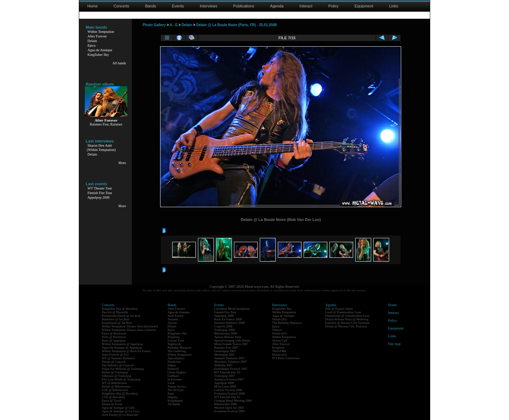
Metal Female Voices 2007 (231, 344)
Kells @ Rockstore (114, 337)
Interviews (209, 6)
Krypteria (174, 337)
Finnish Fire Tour (100, 193)
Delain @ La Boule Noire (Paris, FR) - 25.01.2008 (236, 25)
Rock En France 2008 (228, 319)
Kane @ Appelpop (114, 340)
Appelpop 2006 (224, 383)
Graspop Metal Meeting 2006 (233, 401)
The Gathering (177, 351)
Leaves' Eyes (176, 340)
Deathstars (174, 362)
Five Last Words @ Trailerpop (121, 379)
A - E (174, 25)
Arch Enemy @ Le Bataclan (120, 415)
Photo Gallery (154, 25)
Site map (394, 344)
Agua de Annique (100, 50)
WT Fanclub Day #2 (227, 372)
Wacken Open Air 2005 (229, 408)
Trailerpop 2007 (224, 376)
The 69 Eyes (175, 390)
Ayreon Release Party (228, 337)
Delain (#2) (279, 333)
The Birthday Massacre (287, 323)
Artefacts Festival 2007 (229, 379)
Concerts (121, 6)
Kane (171, 393)
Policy (334, 6)
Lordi (171, 383)
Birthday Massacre (180, 348)
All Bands (174, 404)
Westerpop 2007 (225, 355)
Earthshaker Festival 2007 (231, 369)
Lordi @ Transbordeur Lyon (343, 312)
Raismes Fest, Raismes (106, 124)
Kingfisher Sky (98, 55)
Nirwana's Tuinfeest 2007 (230, 362)
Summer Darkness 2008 (230, 323)
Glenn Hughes (177, 372)
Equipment (364, 6)
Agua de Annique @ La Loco (121, 411)
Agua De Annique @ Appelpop (122, 348)
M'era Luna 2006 (225, 386)
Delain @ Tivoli (112, 404)
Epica (92, 45)
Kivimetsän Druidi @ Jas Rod (121, 316)
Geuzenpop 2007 (225, 351)
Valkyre (277, 330)
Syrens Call (280, 340)
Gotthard (173, 376)
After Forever (97, 36)
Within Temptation (101, 32)
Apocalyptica (176, 358)
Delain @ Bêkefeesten (116, 386)
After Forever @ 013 (115, 355)
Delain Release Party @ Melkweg (347, 319)
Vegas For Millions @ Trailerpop (123, 369)
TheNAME (279, 351)
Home (92, 6)
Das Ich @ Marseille (115, 312)
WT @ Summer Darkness (118, 358)
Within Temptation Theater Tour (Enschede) (130, 326)
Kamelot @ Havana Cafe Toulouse (347, 323)
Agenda (277, 6)
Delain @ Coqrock (114, 362)
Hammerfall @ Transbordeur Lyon (347, 316)
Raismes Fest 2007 (226, 348)
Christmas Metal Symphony (232, 309)
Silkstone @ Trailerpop (117, 376)
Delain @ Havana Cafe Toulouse (346, 326)
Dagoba (172, 397)
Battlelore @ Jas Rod (115, 319)
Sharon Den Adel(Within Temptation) (101, 148)
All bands (119, 63)
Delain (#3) (279, 319)
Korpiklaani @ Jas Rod (117, 323)
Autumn (173, 319)
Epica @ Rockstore (114, 333)
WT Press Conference (286, 358)
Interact (306, 6)
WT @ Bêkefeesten (114, 383)
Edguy (172, 365)
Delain (92, 41)
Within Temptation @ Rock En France (126, 351)
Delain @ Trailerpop (115, 372)
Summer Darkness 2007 (230, 358)
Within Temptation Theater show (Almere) (129, 330)
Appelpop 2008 (99, 197)
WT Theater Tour (100, 188)
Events (178, 6)
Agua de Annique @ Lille (118, 408)
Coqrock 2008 (223, 326)
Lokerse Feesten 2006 (228, 390)
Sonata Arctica (177, 386)
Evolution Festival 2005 (230, 411)
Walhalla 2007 (223, 365)
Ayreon (172, 323)
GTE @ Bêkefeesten (115, 390)
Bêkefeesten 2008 (226, 333)
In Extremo (175, 379)
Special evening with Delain (232, 340)
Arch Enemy (176, 316)
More (122, 163)
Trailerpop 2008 (224, 330)
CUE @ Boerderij (113, 397)
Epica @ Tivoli (112, 401)
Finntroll (173, 369)
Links (394, 6)
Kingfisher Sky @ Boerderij (120, 309)
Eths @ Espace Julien (339, 309)
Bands (150, 6)
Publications (244, 6)
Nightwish (174, 344)
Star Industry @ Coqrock (118, 365)
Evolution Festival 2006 (230, 393)
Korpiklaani (175, 401)
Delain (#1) (279, 355)
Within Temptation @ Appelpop (122, 344)
